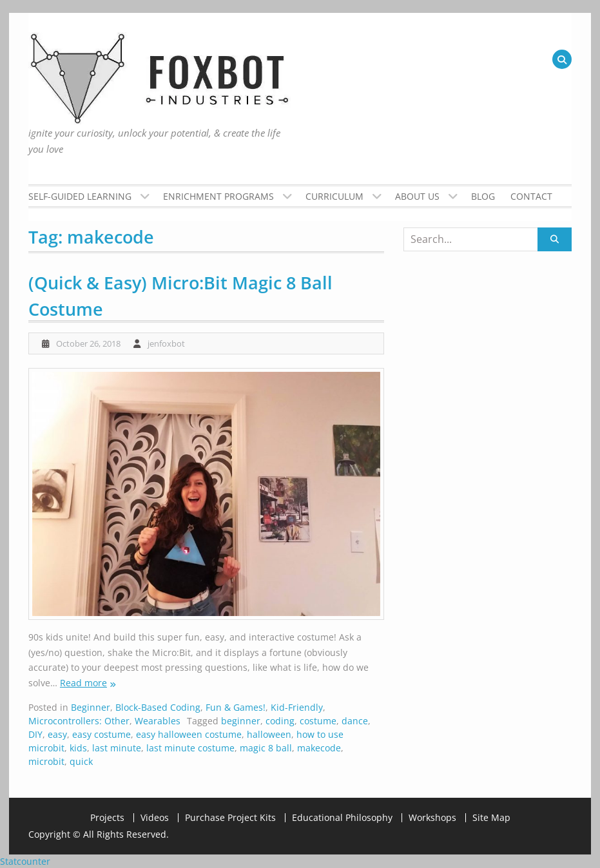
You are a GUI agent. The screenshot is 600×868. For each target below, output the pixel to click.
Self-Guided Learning (80, 196)
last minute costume (190, 748)
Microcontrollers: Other (79, 721)
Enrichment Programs (218, 196)
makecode (319, 748)
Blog (483, 196)
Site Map (491, 818)
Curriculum (334, 196)
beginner (241, 721)
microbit (46, 761)
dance (355, 721)
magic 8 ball (266, 748)
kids (78, 748)
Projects (107, 818)
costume (318, 721)
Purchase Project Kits (230, 818)
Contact (531, 196)
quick (81, 761)
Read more (83, 683)
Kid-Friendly (297, 707)
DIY (35, 734)
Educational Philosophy (342, 818)
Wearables (158, 721)
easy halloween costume (189, 734)
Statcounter (25, 861)
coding (280, 721)
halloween (269, 734)
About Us (417, 196)
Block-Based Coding (158, 707)
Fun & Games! (236, 707)
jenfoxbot (166, 343)
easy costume (102, 734)
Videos (155, 818)
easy (57, 734)
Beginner (91, 707)
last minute (117, 748)
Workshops (432, 818)
